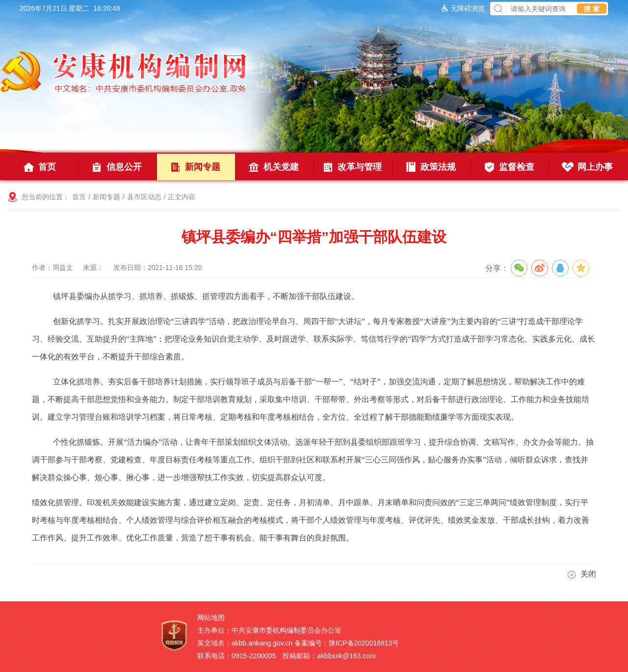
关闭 (582, 574)
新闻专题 (106, 197)
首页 (79, 197)
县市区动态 (144, 197)
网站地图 (211, 618)
